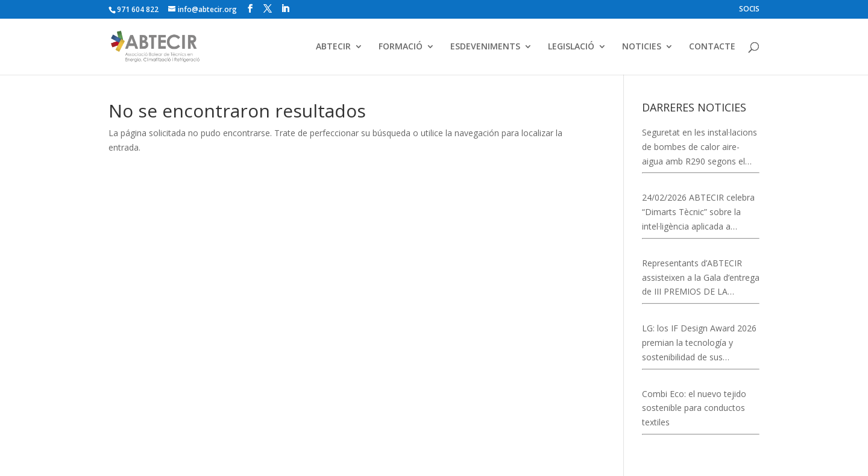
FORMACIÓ (401, 47)
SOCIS (749, 10)
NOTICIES (642, 47)
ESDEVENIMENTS (485, 47)
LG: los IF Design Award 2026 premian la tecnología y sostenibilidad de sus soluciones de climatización (699, 343)
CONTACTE (712, 47)
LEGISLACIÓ (571, 47)
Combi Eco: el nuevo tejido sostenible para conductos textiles (694, 408)
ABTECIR (333, 47)
